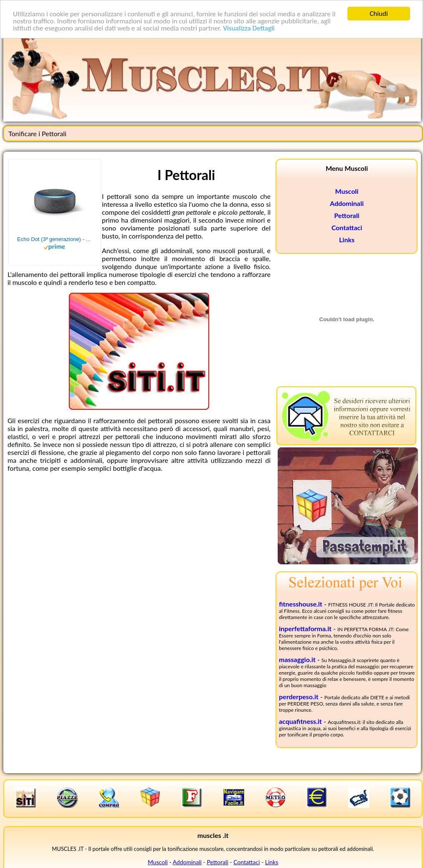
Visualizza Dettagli (249, 28)
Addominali (347, 203)
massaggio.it (297, 659)
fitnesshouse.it (301, 604)
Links (347, 240)
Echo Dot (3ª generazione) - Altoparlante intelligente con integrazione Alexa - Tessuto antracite (55, 239)
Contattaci (347, 227)
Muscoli (347, 191)
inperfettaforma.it (305, 628)
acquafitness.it (300, 721)
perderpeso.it (299, 697)
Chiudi (379, 14)
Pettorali (347, 215)
